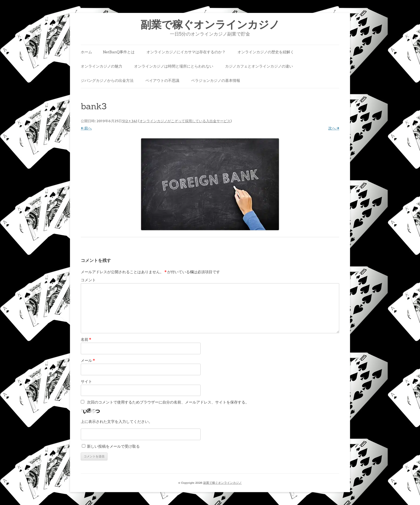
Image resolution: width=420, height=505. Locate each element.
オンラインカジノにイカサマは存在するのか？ (186, 52)
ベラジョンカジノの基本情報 (216, 80)
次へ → (334, 128)
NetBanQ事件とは (119, 52)
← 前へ (86, 128)
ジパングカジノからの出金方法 (107, 80)
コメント (88, 280)
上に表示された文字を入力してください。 (117, 422)
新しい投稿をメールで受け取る (113, 446)
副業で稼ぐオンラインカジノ (210, 25)
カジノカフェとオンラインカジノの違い (259, 66)
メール (88, 360)
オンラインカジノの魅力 (101, 66)
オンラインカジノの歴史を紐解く (266, 52)
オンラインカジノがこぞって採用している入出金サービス (185, 121)
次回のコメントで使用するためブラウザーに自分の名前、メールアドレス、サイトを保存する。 (168, 402)
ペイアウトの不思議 (162, 80)
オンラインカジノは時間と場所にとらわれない (174, 66)
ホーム (86, 52)
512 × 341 (130, 121)
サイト (86, 381)
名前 (86, 339)
